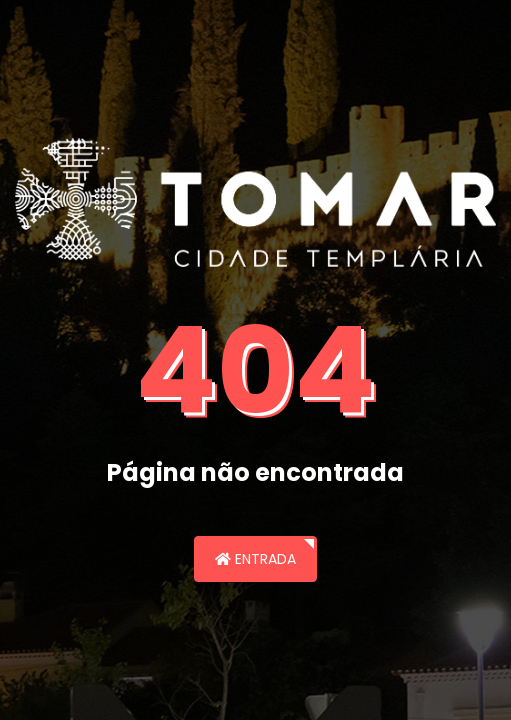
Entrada (255, 559)
